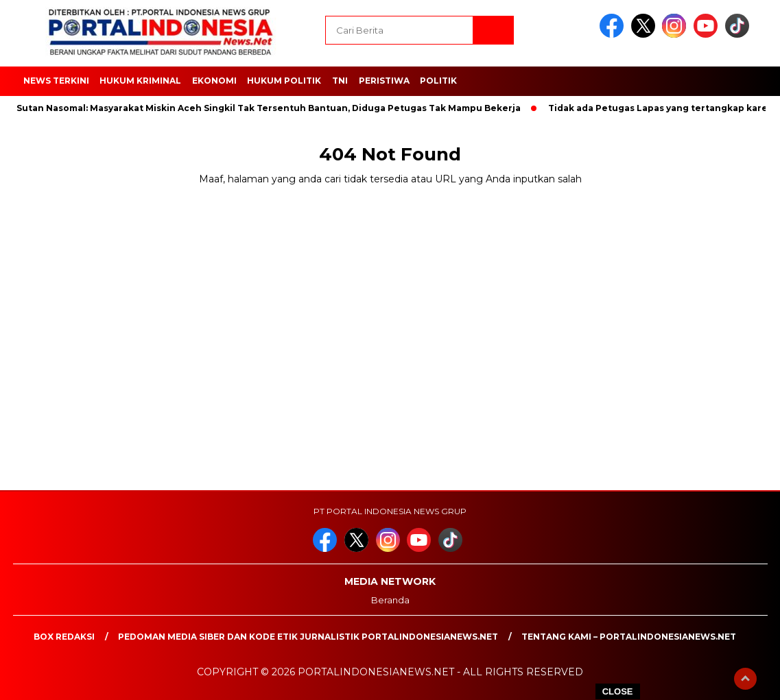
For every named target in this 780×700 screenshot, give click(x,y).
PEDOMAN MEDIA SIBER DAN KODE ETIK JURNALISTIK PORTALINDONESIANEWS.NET (308, 637)
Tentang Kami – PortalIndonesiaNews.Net (629, 637)
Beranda (390, 600)
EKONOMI (214, 81)
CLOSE (618, 691)
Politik (438, 81)
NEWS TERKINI (56, 81)
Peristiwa (384, 81)
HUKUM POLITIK (284, 81)
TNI (340, 81)
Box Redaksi (64, 637)
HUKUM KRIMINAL (140, 81)
